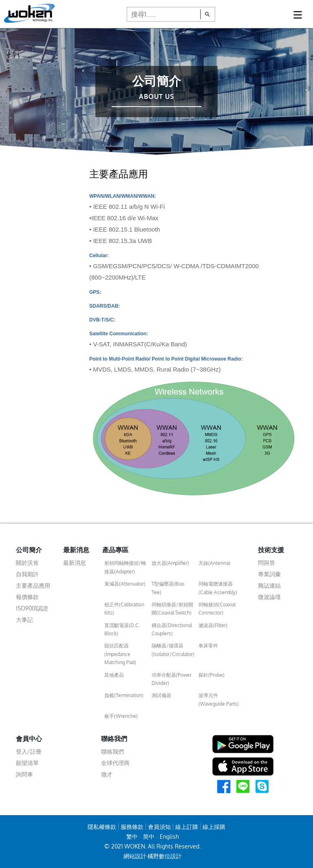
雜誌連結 (269, 585)
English (169, 836)
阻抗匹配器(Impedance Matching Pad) (120, 654)
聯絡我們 (112, 751)
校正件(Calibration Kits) (124, 609)
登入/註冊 (29, 751)
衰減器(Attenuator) (125, 584)
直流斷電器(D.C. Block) (122, 629)
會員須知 (159, 827)
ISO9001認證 (32, 608)
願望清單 (27, 763)
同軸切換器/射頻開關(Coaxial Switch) (172, 609)
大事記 (24, 620)
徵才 (107, 774)
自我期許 (27, 574)
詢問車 (24, 774)
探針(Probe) (212, 675)
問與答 (267, 563)
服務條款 (132, 827)
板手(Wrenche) (121, 716)
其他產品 (114, 675)
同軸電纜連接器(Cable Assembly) (218, 588)
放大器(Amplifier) (170, 563)
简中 (149, 836)
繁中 (132, 836)
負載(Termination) (124, 695)
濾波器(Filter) (213, 625)
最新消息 (75, 563)
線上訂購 (187, 827)
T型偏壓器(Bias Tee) (168, 588)
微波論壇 (269, 597)
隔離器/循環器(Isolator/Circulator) (173, 650)
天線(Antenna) (214, 563)
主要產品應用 (33, 585)
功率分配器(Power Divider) (172, 679)
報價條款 (27, 597)
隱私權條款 (102, 827)
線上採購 (214, 827)
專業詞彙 (269, 574)
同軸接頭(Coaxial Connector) (217, 609)
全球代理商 (115, 763)
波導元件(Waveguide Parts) (219, 699)
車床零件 (208, 646)
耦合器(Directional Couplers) (172, 629)
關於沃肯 (27, 563)
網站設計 (135, 856)
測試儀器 (161, 695)
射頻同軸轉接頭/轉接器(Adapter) (125, 567)
